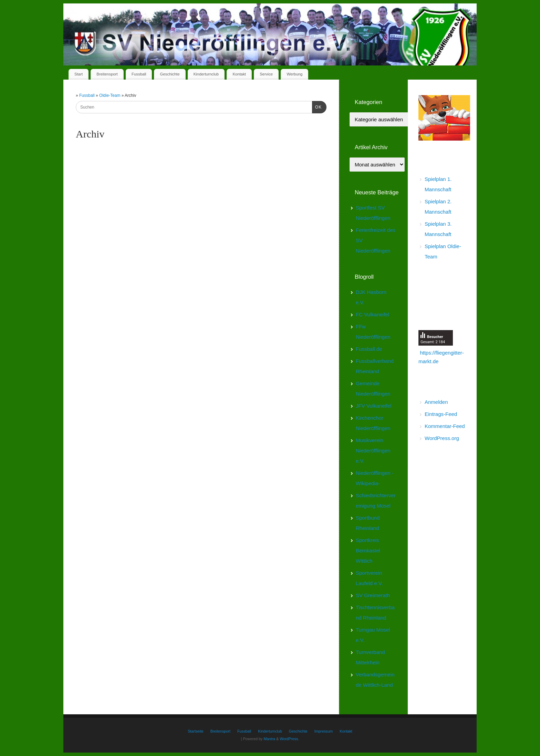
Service (266, 74)
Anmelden (436, 402)
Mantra (269, 739)
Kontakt (239, 74)
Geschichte (170, 74)
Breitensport (107, 74)
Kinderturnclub (206, 74)
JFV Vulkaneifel (374, 406)
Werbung (294, 74)
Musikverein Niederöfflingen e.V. (373, 451)
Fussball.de (369, 349)
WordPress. (289, 739)
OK (317, 106)
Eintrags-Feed (441, 414)
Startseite (196, 731)
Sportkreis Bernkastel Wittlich (368, 550)
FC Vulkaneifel (372, 314)
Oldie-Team (110, 95)
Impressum (324, 731)
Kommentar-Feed (445, 426)
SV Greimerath (373, 595)
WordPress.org (442, 438)
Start (79, 74)
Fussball (139, 74)
